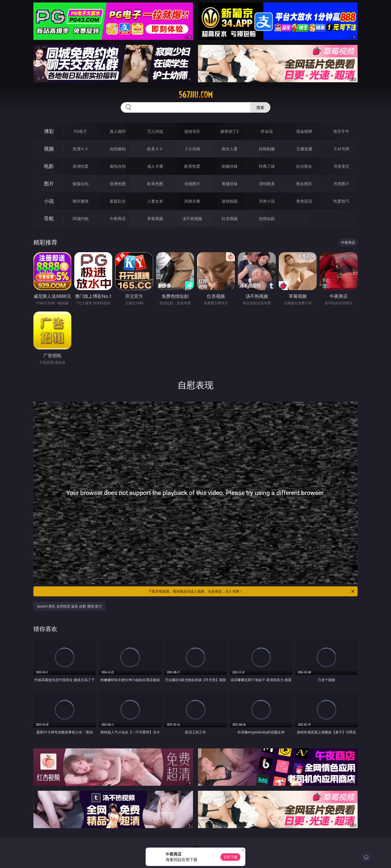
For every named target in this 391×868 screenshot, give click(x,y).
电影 (49, 166)
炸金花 (267, 131)
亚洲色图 (118, 184)
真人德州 (118, 131)
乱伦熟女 (304, 166)
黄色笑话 (304, 201)
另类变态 (341, 166)
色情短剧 (267, 219)
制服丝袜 (230, 166)
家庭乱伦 (118, 201)
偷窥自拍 (81, 184)
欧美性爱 (192, 166)
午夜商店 (118, 219)
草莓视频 (155, 219)
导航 (49, 218)
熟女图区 (304, 184)
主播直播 (304, 149)
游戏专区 (192, 131)
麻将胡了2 (230, 131)
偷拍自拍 (118, 166)
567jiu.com (196, 95)
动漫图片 (192, 184)
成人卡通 (155, 166)
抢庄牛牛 (341, 131)
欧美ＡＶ (155, 149)
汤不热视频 (192, 219)
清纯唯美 (267, 184)
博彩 (49, 131)
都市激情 (81, 201)
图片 (49, 184)
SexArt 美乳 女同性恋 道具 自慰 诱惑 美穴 (69, 606)
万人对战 (155, 131)
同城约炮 (81, 219)
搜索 (260, 107)
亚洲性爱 (81, 166)
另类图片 (341, 184)
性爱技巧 (341, 201)
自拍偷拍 (118, 149)
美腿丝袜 (230, 184)
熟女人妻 (230, 149)
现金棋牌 (304, 131)
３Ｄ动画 (192, 149)
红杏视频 (230, 219)
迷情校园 (230, 201)
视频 (49, 149)
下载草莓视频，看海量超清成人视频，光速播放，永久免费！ (252, 591)
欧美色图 (155, 184)
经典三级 (267, 166)
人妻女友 (155, 201)
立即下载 (230, 857)
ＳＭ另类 (341, 149)
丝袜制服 (267, 149)
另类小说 (267, 201)
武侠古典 (192, 201)
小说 (49, 201)
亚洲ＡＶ (81, 149)
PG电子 (80, 131)
